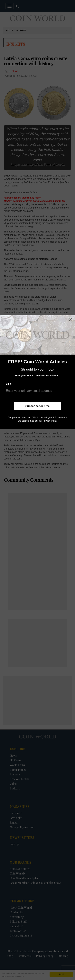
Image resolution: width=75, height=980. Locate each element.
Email (9, 384)
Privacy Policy (50, 421)
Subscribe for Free (38, 406)
